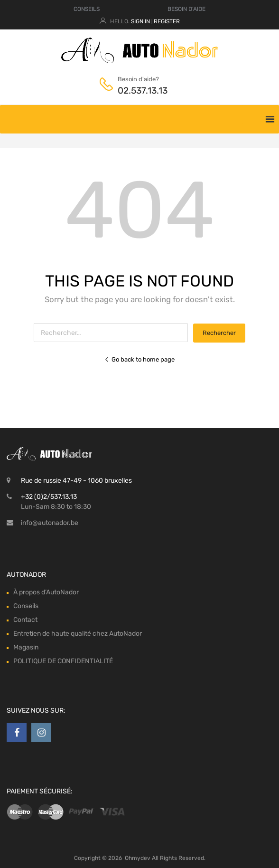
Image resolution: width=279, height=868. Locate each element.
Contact (25, 620)
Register (167, 21)
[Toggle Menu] (252, 114)
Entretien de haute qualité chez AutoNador (78, 634)
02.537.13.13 (141, 91)
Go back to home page (139, 359)
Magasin (26, 647)
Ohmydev (138, 858)
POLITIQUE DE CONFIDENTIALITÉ (63, 661)
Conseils (26, 606)
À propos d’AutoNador (46, 592)
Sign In (140, 21)
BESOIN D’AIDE (186, 9)
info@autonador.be (50, 523)
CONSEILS (87, 9)
